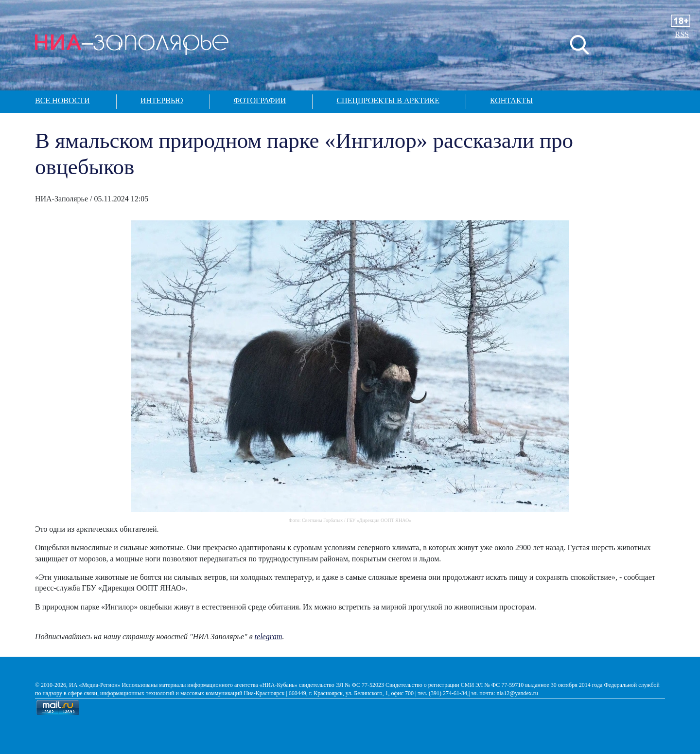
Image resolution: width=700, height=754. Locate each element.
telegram (269, 637)
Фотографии (260, 100)
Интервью (162, 100)
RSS (682, 34)
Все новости (62, 100)
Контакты (511, 100)
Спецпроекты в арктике (388, 100)
